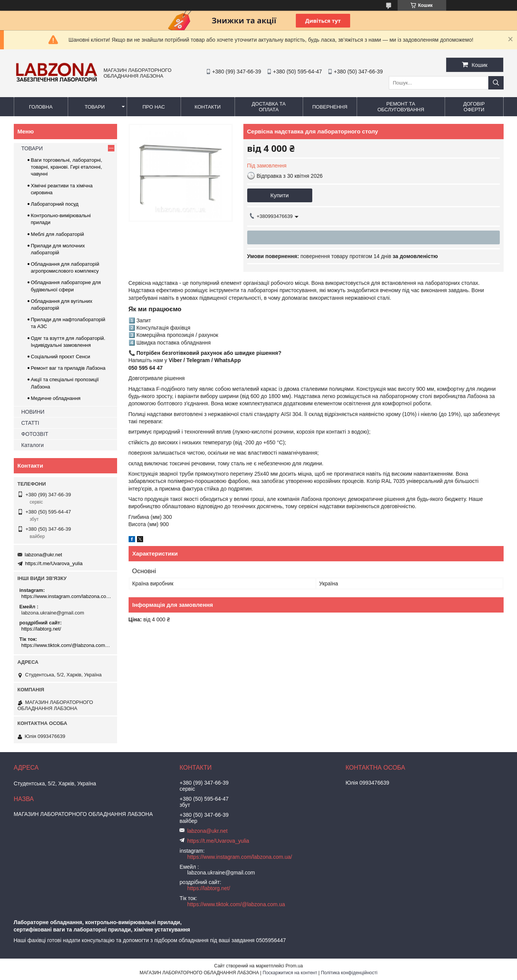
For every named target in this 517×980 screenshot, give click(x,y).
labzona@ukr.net (44, 555)
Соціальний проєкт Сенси (61, 357)
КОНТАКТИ (208, 107)
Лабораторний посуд (55, 204)
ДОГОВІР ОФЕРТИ (474, 107)
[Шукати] (496, 83)
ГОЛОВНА (41, 107)
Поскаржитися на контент (290, 973)
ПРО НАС (154, 107)
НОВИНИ (33, 412)
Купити (280, 195)
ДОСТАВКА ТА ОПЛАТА (269, 107)
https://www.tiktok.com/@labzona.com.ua (66, 645)
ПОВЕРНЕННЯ (330, 107)
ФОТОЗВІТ (35, 434)
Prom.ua (294, 966)
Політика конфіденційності (349, 973)
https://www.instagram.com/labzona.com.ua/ (66, 596)
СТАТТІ (30, 423)
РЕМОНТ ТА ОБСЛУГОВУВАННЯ (401, 107)
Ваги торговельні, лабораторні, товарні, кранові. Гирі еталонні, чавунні (67, 167)
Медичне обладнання (56, 398)
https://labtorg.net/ (41, 629)
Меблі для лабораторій (58, 234)
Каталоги (33, 445)
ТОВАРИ (95, 107)
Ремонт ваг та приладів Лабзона (68, 368)
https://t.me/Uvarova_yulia (54, 563)
